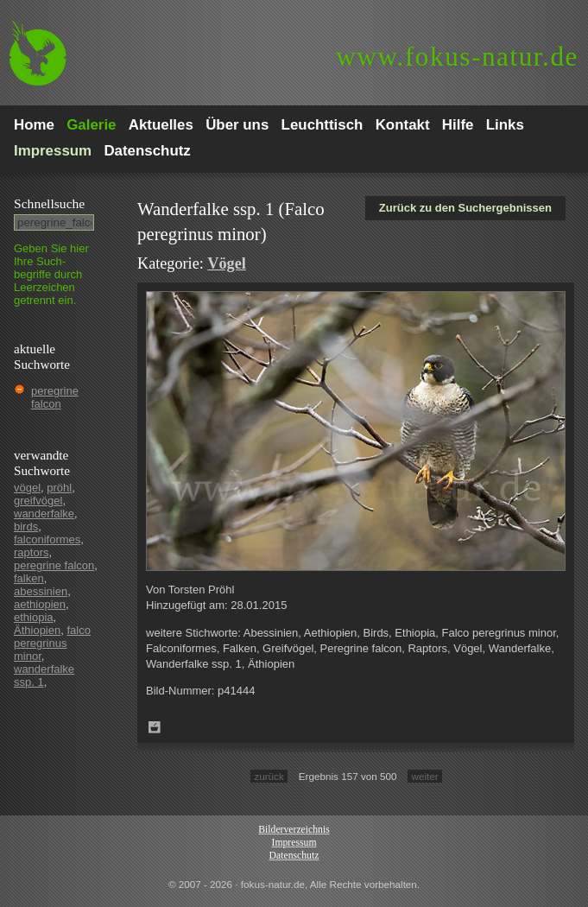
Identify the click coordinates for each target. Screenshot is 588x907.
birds (26, 526)
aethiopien (40, 604)
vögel (27, 488)
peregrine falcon (55, 397)
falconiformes (47, 539)
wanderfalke (44, 514)
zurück (269, 776)
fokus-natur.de (457, 57)
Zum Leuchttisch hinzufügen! (155, 727)
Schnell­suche (49, 203)
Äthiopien (37, 630)
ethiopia (34, 617)
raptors (31, 552)
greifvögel (38, 501)
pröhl (59, 488)
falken (29, 578)
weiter (424, 776)
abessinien (41, 591)
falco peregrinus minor (52, 643)
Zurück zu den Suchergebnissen (465, 208)
